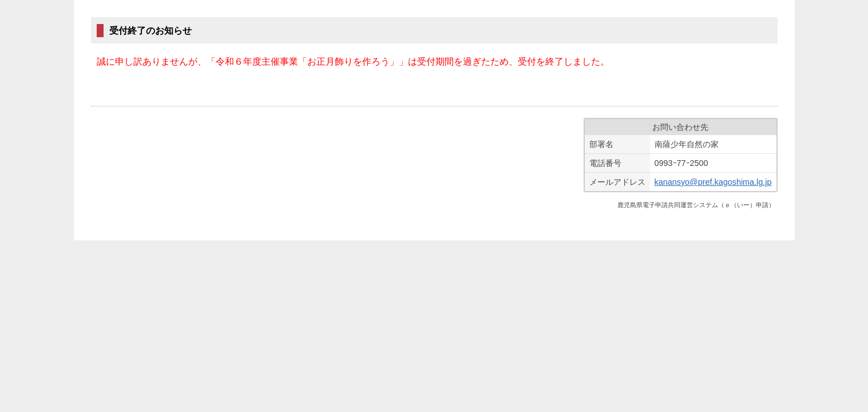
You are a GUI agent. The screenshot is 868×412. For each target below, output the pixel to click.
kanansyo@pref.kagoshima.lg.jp (713, 182)
